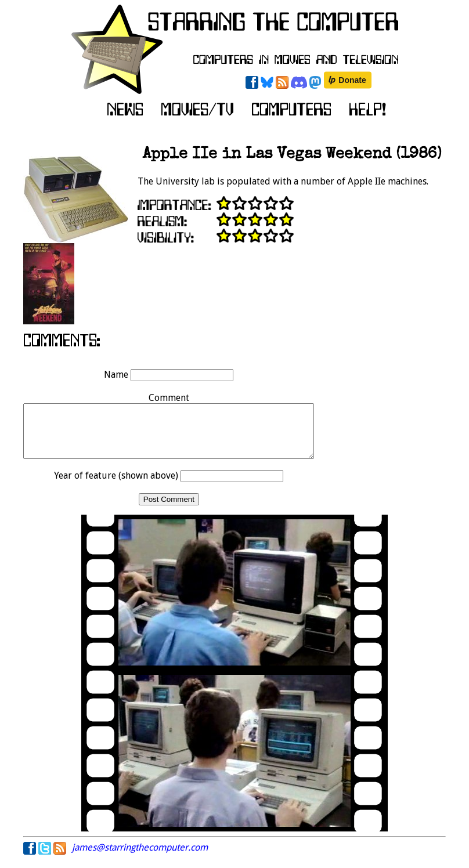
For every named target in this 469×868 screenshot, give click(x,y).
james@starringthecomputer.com (140, 858)
